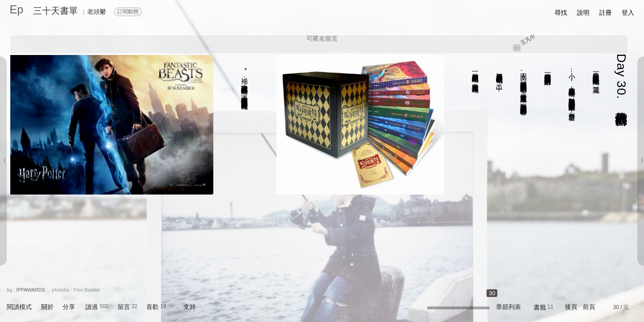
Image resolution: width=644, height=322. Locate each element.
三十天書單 (55, 11)
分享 (69, 307)
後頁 (571, 307)
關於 (47, 307)
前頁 (589, 307)
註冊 (606, 13)
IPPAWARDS (30, 290)
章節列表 (508, 307)
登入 (628, 13)
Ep (17, 9)
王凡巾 (528, 39)
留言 (124, 307)
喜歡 (153, 307)
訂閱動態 (128, 12)
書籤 (540, 307)
